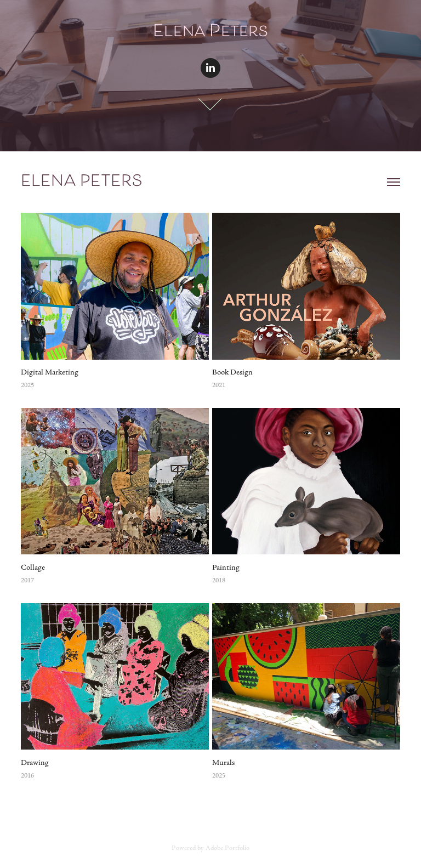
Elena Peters (82, 182)
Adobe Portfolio (227, 848)
